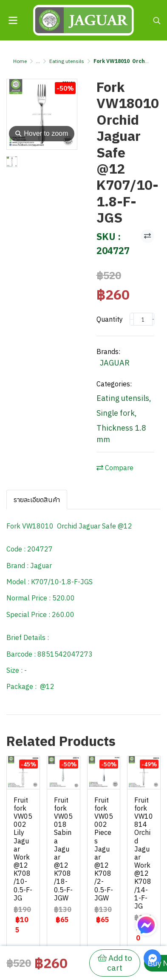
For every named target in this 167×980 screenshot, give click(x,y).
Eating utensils (67, 61)
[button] (157, 20)
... (38, 61)
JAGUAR (115, 363)
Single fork (117, 413)
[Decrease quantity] (132, 319)
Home (20, 61)
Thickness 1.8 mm (121, 434)
